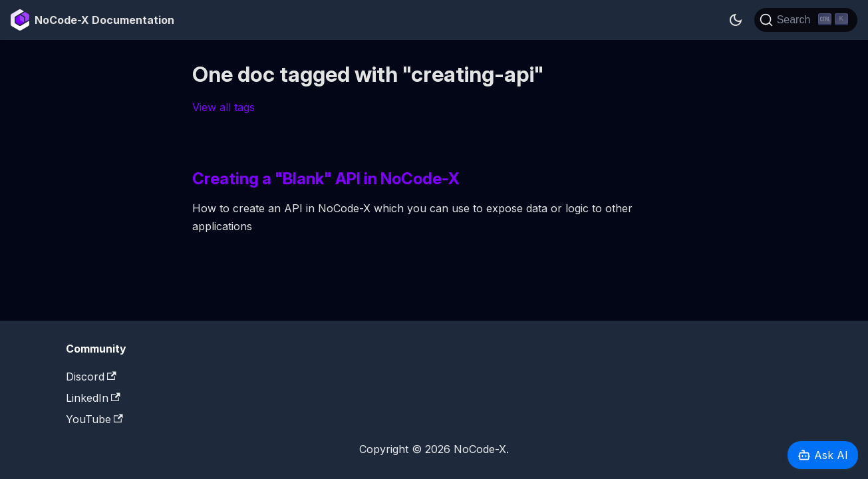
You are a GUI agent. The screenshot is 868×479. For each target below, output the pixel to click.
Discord (91, 377)
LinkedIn (93, 398)
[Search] (806, 20)
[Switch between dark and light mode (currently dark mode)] (736, 20)
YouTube (94, 419)
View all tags (223, 107)
